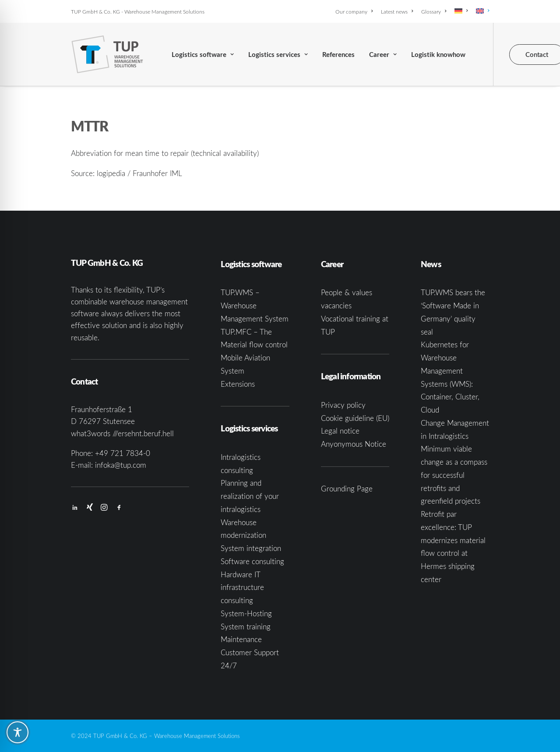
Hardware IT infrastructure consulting (242, 588)
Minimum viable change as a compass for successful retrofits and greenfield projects (454, 475)
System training (246, 627)
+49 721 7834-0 (123, 453)
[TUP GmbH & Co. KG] (107, 54)
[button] (75, 508)
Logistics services (278, 55)
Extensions (238, 384)
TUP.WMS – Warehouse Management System (255, 305)
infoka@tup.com (121, 465)
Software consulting (252, 561)
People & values (347, 292)
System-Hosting (246, 613)
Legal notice (340, 431)
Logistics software (203, 55)
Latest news (397, 11)
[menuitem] (356, 11)
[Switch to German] (461, 11)
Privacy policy (343, 405)
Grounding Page (347, 489)
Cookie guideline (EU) (355, 418)
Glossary (434, 11)
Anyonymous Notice (354, 444)
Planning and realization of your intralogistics (250, 496)
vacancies (336, 305)
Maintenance (241, 639)
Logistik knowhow (438, 55)
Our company (354, 11)
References (338, 55)
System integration (251, 548)
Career (383, 55)
